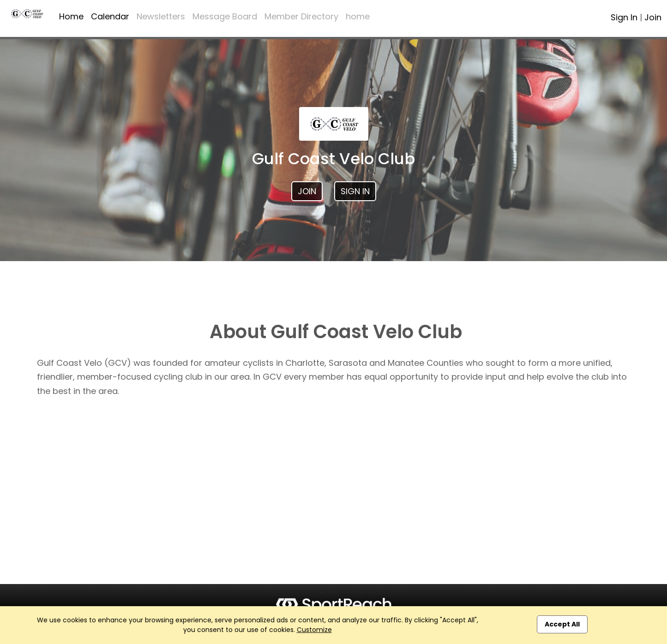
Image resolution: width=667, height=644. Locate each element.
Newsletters (161, 16)
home (358, 16)
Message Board (225, 16)
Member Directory (301, 16)
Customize (314, 630)
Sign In (624, 17)
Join (653, 17)
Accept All (562, 624)
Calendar (110, 16)
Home (71, 16)
